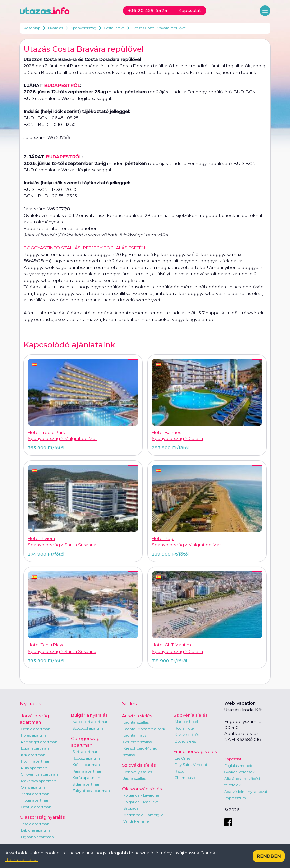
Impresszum (235, 798)
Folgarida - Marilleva (141, 802)
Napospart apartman (90, 722)
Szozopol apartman (89, 728)
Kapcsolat (233, 759)
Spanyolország (83, 28)
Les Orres (182, 758)
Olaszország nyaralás (42, 817)
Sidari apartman (86, 784)
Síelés (129, 704)
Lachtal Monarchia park (144, 729)
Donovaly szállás (138, 772)
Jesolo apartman (35, 824)
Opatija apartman (36, 807)
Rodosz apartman (88, 758)
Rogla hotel (185, 728)
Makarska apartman (39, 781)
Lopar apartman (35, 748)
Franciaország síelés (195, 751)
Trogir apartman (35, 800)
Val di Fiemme (136, 821)
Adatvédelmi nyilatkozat (246, 792)
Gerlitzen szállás (137, 742)
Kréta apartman (86, 765)
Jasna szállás (134, 778)
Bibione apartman (37, 830)
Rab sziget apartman (39, 742)
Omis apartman (35, 787)
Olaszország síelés (142, 789)
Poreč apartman (35, 735)
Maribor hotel (186, 722)
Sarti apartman (85, 752)
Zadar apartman (35, 794)
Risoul (180, 771)
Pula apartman (34, 768)
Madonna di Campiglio (143, 815)
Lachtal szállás (136, 722)
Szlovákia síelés (139, 765)
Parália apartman (87, 771)
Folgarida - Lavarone (141, 795)
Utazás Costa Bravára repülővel (159, 28)
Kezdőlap (32, 28)
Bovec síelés (185, 741)
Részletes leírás (22, 859)
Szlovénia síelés (190, 715)
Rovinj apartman (36, 761)
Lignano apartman (37, 837)
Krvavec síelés (187, 735)
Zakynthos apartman (91, 791)
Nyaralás (55, 28)
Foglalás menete (239, 766)
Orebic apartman (36, 729)
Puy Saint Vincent (191, 765)
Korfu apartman (86, 778)
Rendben (269, 856)
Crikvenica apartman (39, 774)
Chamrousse (185, 778)
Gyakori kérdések (239, 772)
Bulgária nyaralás (89, 715)
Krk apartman (33, 755)
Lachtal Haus (135, 735)
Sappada (131, 808)
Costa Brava (114, 28)
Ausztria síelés (137, 716)
